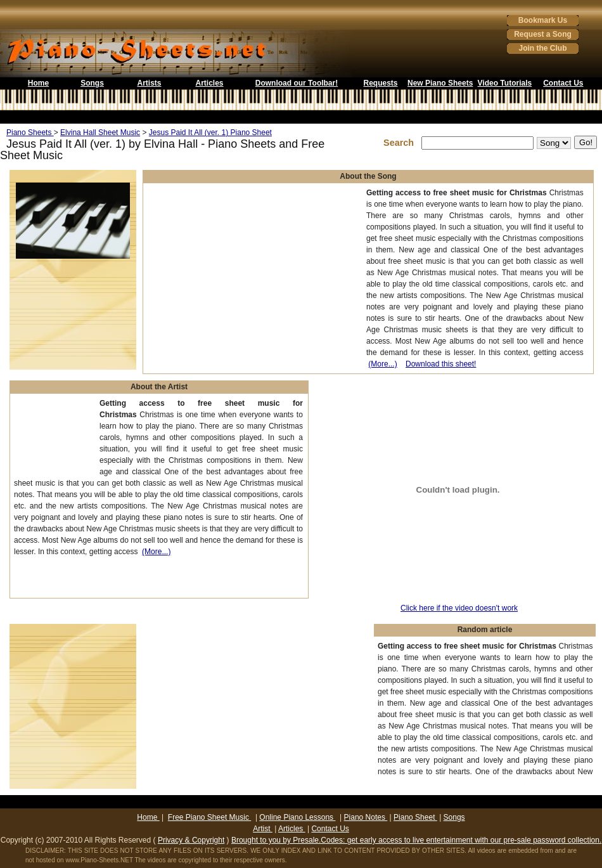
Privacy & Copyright (191, 840)
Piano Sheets (30, 133)
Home (38, 83)
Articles (209, 83)
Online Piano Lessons (297, 817)
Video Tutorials (505, 83)
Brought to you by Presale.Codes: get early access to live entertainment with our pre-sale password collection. (416, 840)
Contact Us (563, 83)
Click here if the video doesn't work (459, 608)
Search (401, 143)
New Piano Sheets (440, 83)
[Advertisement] (54, 437)
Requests (380, 83)
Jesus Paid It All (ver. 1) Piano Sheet (210, 133)
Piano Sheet (415, 817)
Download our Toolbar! (297, 83)
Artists (149, 83)
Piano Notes (366, 817)
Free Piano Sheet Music (209, 817)
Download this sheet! (441, 364)
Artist (263, 829)
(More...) (382, 364)
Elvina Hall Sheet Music (100, 133)
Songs (92, 83)
